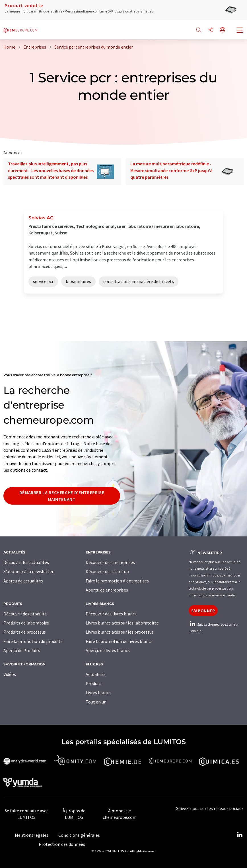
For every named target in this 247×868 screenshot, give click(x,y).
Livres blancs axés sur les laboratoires (122, 623)
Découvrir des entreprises (110, 562)
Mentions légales (32, 835)
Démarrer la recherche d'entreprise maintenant (62, 496)
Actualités (96, 674)
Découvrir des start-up (107, 571)
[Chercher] (199, 30)
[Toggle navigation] (240, 31)
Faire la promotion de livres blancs (119, 641)
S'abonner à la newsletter (28, 571)
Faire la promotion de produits (33, 641)
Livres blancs (98, 692)
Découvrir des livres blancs (111, 614)
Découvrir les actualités (26, 562)
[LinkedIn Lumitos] (240, 835)
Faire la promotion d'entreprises (117, 581)
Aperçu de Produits (22, 650)
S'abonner (203, 611)
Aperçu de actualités (23, 581)
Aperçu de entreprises (107, 590)
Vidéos (10, 674)
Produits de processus (25, 632)
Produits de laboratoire (26, 623)
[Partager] (211, 30)
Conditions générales (79, 835)
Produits (94, 683)
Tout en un (96, 702)
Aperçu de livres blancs (108, 650)
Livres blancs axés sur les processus (120, 632)
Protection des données (62, 844)
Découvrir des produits (25, 614)
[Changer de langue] (223, 30)
